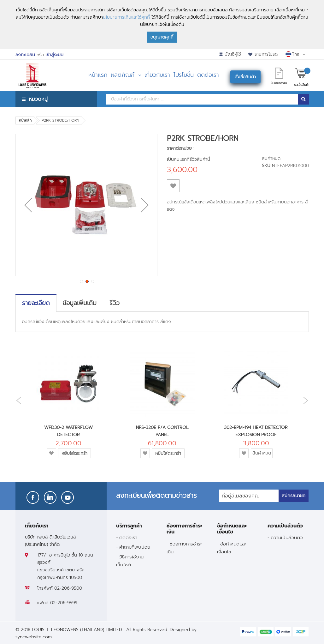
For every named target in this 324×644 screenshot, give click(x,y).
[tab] (36, 303)
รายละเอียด (36, 303)
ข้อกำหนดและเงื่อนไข (232, 548)
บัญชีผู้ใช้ (233, 54)
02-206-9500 (68, 588)
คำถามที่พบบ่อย (135, 547)
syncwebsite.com (34, 637)
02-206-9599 (64, 603)
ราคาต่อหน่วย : (181, 148)
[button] (28, 205)
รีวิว (115, 303)
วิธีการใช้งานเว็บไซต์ (130, 561)
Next (307, 400)
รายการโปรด (266, 54)
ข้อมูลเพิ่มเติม (80, 303)
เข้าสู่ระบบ (54, 55)
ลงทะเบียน (25, 55)
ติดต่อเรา (128, 537)
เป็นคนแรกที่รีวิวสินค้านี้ (189, 159)
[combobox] (202, 99)
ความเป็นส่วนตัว (287, 537)
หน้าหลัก (25, 120)
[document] (162, 24)
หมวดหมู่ (38, 99)
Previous (17, 401)
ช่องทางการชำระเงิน (184, 548)
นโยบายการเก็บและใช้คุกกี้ (126, 17)
